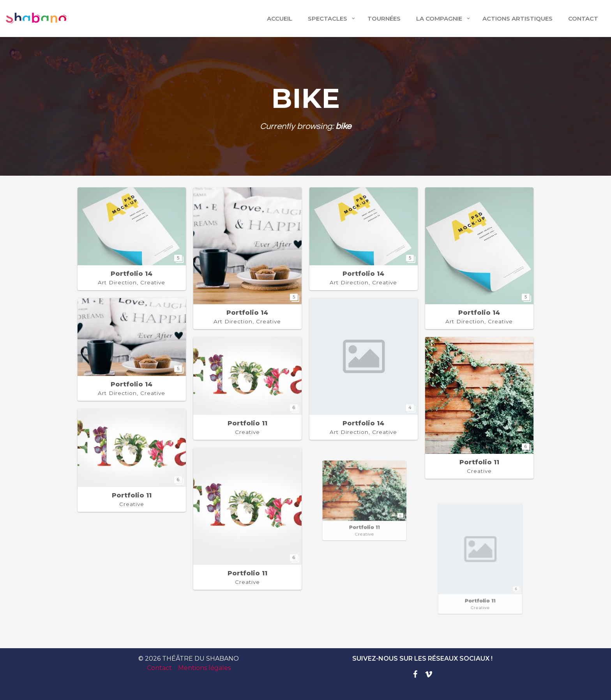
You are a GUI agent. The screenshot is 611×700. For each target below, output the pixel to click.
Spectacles (328, 19)
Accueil (280, 19)
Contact (159, 668)
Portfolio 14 (132, 274)
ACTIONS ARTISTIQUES (517, 19)
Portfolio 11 (247, 423)
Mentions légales (204, 668)
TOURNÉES (384, 19)
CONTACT (583, 19)
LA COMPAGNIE (439, 19)
